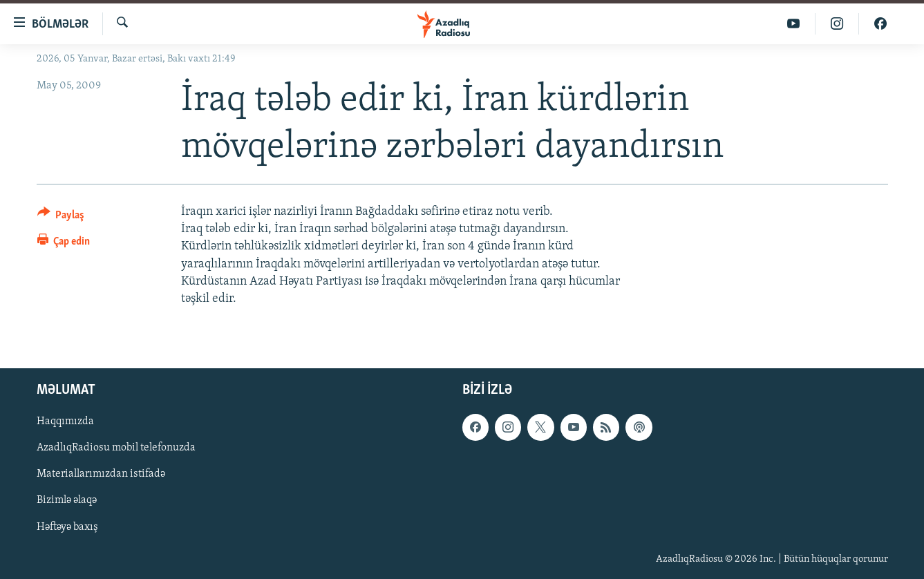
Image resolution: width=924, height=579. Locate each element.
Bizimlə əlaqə (67, 501)
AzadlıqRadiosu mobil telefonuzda (116, 448)
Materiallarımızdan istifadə (101, 475)
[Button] (61, 217)
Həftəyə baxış (67, 527)
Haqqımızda (65, 422)
